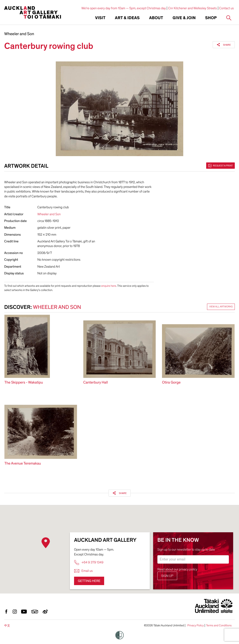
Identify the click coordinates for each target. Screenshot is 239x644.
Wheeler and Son (19, 34)
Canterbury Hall (96, 383)
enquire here (109, 286)
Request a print (220, 166)
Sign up (167, 576)
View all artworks (221, 307)
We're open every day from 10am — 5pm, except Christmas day (124, 8)
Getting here (89, 581)
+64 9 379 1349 (89, 562)
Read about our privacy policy (177, 569)
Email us (83, 571)
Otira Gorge (171, 383)
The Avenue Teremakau (23, 464)
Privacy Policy (195, 625)
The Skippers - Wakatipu (24, 383)
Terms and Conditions (219, 625)
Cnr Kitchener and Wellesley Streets (192, 8)
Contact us (227, 8)
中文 (7, 626)
